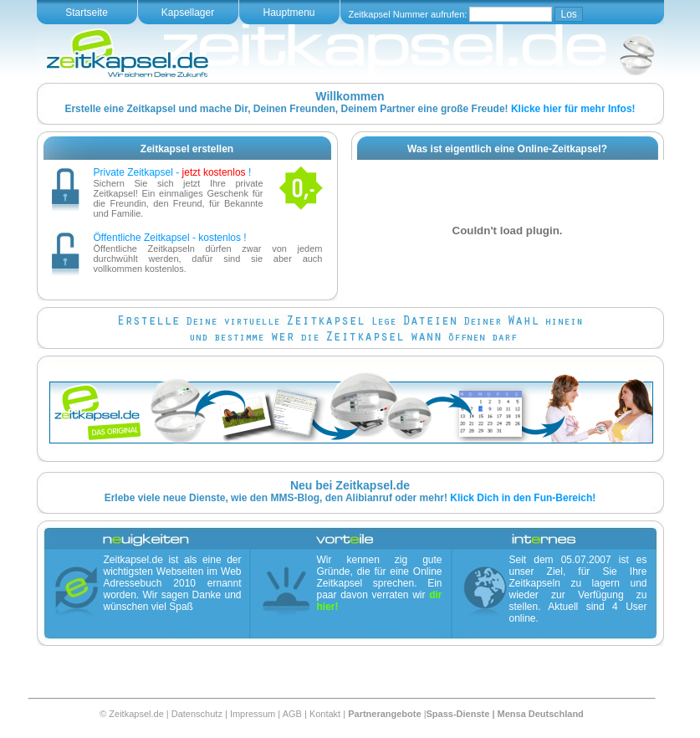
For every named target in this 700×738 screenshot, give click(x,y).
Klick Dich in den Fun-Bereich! (523, 498)
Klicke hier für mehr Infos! (573, 109)
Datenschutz (197, 714)
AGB (292, 714)
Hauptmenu (289, 13)
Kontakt (325, 714)
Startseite (87, 13)
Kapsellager (188, 13)
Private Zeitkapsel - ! (173, 172)
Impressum (253, 714)
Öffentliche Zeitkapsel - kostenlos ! (170, 238)
